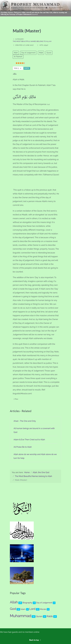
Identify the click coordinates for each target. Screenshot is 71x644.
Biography (27, 603)
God (13, 609)
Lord (32, 609)
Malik (41, 53)
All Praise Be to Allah (23, 447)
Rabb (50, 616)
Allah (16, 53)
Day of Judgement (28, 53)
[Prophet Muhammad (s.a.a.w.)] (35, 8)
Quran (49, 53)
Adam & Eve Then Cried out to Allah (29, 440)
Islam (23, 609)
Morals (43, 609)
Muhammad (21, 616)
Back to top (35, 640)
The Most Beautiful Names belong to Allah (32, 41)
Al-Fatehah (18, 57)
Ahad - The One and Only (25, 421)
